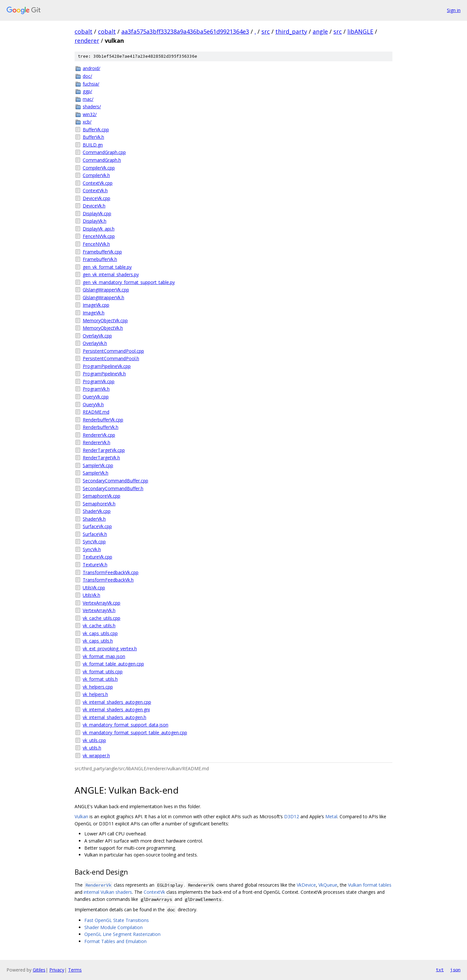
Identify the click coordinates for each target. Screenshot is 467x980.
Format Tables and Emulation (115, 941)
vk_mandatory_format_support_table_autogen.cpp (135, 732)
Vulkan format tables (370, 885)
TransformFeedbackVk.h (108, 580)
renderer (87, 41)
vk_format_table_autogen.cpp (113, 664)
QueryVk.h (93, 404)
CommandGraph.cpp (104, 152)
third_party (291, 31)
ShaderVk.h (94, 519)
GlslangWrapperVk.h (103, 297)
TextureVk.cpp (97, 557)
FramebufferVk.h (100, 259)
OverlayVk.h (95, 343)
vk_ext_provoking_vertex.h (110, 649)
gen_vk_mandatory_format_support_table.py (129, 282)
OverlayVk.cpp (97, 336)
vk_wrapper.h (96, 756)
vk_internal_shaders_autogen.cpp (117, 702)
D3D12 (292, 816)
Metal (331, 816)
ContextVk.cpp (98, 183)
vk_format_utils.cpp (103, 672)
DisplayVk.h (95, 221)
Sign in (454, 10)
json (455, 970)
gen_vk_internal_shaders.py (111, 274)
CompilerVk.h (96, 175)
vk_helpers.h (95, 694)
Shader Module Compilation (114, 927)
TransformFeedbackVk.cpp (111, 572)
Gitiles (39, 970)
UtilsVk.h (91, 595)
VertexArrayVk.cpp (102, 603)
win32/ (90, 114)
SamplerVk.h (96, 473)
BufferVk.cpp (96, 130)
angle (320, 31)
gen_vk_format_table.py (107, 267)
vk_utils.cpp (94, 740)
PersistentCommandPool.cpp (113, 351)
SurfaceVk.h (95, 534)
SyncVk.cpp (94, 542)
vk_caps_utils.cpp (100, 633)
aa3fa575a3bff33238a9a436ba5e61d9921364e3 (185, 31)
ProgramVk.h (96, 389)
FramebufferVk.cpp (102, 252)
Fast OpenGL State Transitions (117, 920)
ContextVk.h (95, 190)
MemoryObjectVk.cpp (105, 320)
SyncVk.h (92, 549)
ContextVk (154, 892)
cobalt (84, 31)
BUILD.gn (93, 145)
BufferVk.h (93, 137)
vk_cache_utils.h (99, 626)
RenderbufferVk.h (101, 427)
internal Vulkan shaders (108, 892)
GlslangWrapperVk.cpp (106, 290)
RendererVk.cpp (99, 435)
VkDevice (306, 885)
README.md (96, 412)
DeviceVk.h (94, 206)
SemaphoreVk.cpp (102, 496)
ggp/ (87, 91)
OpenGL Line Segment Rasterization (122, 934)
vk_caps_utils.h (98, 641)
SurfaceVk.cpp (97, 526)
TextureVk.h (95, 565)
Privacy (57, 970)
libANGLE (360, 31)
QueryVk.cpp (96, 397)
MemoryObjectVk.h (103, 328)
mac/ (88, 99)
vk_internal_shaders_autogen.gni (116, 709)
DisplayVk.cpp (97, 213)
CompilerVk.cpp (99, 168)
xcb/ (87, 122)
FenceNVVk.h (96, 244)
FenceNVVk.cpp (99, 236)
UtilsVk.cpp (94, 588)
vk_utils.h (92, 748)
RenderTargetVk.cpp (104, 450)
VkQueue (328, 885)
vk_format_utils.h (100, 679)
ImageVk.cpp (96, 305)
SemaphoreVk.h (99, 504)
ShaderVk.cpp (97, 511)
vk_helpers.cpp (98, 687)
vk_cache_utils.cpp (102, 618)
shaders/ (92, 106)
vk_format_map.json (104, 656)
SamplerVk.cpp (98, 465)
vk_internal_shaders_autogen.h (114, 717)
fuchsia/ (91, 84)
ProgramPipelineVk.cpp (107, 366)
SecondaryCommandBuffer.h (113, 488)
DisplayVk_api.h (99, 229)
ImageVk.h (94, 313)
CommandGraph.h (102, 160)
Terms (75, 970)
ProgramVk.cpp (99, 381)
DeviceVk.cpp (96, 198)
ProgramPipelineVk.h (104, 374)
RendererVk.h (96, 442)
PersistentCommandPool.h (111, 358)
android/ (91, 68)
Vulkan (81, 816)
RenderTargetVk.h (101, 458)
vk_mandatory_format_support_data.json (126, 725)
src (266, 31)
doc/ (87, 76)
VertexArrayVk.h (99, 610)
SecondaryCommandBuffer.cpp (115, 481)
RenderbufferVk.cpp (103, 420)
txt (440, 970)
